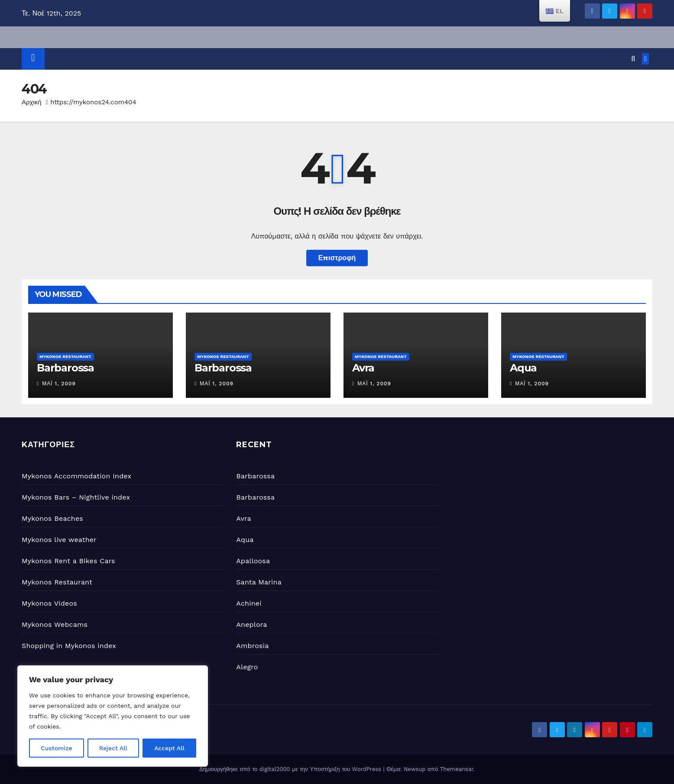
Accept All (169, 748)
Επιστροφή (337, 258)
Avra (363, 368)
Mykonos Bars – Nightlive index (76, 497)
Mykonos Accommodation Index (76, 476)
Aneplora (251, 624)
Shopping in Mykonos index (69, 646)
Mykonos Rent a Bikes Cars (68, 561)
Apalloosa (253, 561)
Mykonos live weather (59, 540)
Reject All (113, 748)
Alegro (247, 667)
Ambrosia (252, 646)
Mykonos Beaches (52, 518)
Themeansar (457, 769)
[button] (633, 59)
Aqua (523, 368)
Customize (57, 748)
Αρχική (32, 102)
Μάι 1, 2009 (59, 384)
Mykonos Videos (49, 603)
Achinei (249, 603)
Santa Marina (259, 582)
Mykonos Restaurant (65, 357)
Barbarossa (65, 368)
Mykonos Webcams (55, 624)
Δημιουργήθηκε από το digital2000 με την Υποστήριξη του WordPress (291, 769)
